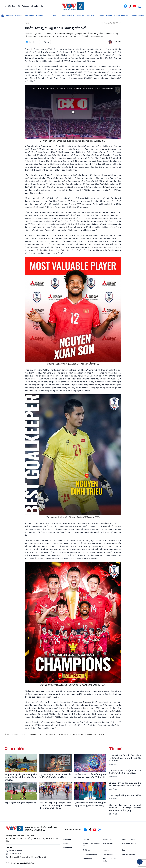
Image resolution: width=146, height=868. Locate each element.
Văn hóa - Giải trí (68, 16)
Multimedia (37, 6)
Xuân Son (63, 734)
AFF (41, 734)
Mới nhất (67, 843)
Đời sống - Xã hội (43, 16)
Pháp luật (90, 16)
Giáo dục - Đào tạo (110, 843)
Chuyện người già (121, 16)
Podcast (23, 6)
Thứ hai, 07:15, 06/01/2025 (111, 23)
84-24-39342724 (16, 854)
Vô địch (72, 734)
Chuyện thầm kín (137, 16)
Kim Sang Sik (51, 734)
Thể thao (80, 16)
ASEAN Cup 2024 (19, 734)
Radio (12, 6)
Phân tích (103, 734)
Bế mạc (81, 734)
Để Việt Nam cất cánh (14, 16)
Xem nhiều (67, 848)
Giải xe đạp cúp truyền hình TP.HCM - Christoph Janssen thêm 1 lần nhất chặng (125, 808)
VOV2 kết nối (108, 854)
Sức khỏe (100, 16)
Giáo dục (55, 16)
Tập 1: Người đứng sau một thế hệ (125, 795)
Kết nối (109, 16)
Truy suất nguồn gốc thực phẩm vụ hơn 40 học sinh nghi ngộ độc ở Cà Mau (125, 758)
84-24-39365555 (16, 851)
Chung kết (33, 734)
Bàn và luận (29, 16)
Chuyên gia (92, 734)
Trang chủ (67, 839)
